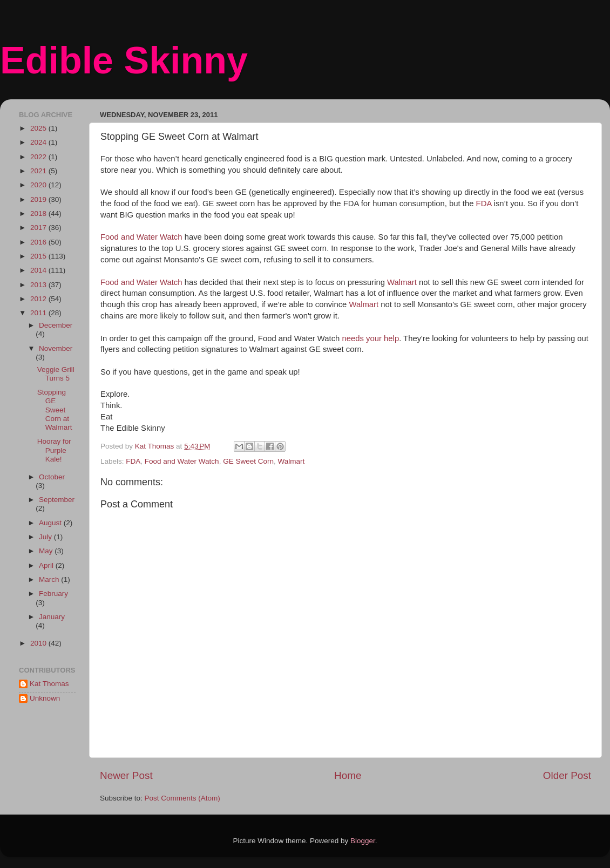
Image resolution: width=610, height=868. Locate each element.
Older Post (567, 775)
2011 (39, 313)
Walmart (402, 282)
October (52, 477)
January (52, 617)
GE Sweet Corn (248, 461)
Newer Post (126, 775)
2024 (39, 142)
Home (348, 775)
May (47, 551)
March (50, 579)
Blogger (363, 841)
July (46, 537)
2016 (39, 242)
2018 (39, 213)
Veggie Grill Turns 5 (56, 374)
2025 (39, 128)
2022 (39, 157)
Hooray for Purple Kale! (54, 450)
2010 (39, 643)
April (47, 565)
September (57, 500)
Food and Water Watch (141, 237)
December (56, 325)
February (53, 594)
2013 (39, 285)
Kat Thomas (49, 684)
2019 (39, 199)
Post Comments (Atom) (182, 798)
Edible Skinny (124, 60)
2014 (39, 270)
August (51, 523)
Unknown (45, 698)
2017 (39, 228)
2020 (39, 185)
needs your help (371, 338)
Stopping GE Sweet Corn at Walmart (55, 410)
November (56, 348)
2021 (39, 171)
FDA (484, 204)
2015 (39, 256)
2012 (39, 299)
